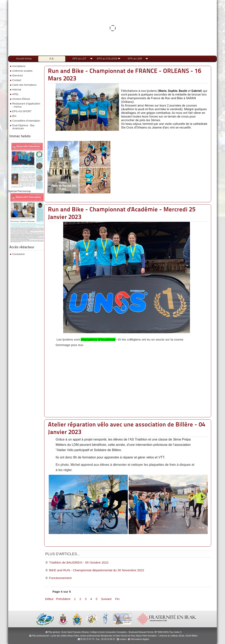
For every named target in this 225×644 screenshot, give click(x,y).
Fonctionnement (60, 578)
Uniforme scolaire (22, 71)
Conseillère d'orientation (26, 121)
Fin (117, 599)
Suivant (106, 599)
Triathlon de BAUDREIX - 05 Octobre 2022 (79, 562)
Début (49, 599)
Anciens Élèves (21, 99)
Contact (17, 80)
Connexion (18, 254)
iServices (18, 75)
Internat (17, 90)
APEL (16, 94)
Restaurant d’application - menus (26, 105)
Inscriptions (19, 66)
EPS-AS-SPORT (22, 111)
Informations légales (140, 639)
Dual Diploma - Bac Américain (23, 127)
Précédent (63, 599)
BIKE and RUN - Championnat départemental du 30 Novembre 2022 (97, 570)
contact (122, 639)
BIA (14, 116)
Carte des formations (24, 85)
